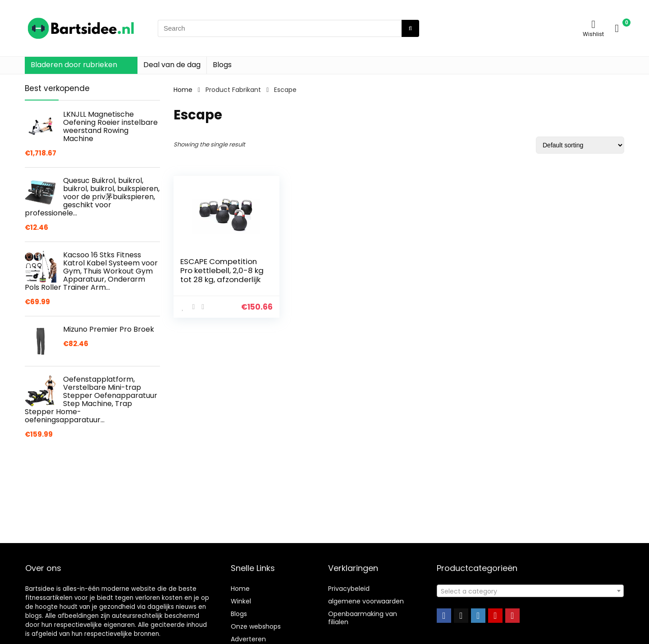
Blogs (222, 65)
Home (183, 90)
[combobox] (530, 591)
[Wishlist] (593, 24)
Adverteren (248, 639)
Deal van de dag (172, 65)
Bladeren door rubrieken (74, 65)
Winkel (241, 601)
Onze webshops (256, 626)
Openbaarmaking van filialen (363, 618)
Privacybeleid (349, 589)
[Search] (410, 28)
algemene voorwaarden (366, 601)
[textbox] (530, 591)
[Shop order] (580, 145)
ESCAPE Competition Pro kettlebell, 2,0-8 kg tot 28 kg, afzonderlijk (222, 270)
